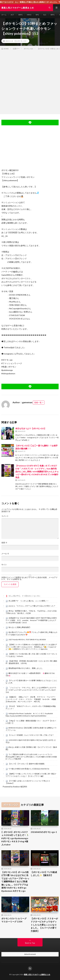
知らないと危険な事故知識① (19, 627)
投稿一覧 (38, 402)
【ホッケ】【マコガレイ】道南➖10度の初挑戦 (26, 764)
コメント (5, 516)
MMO (29, 15)
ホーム (4, 15)
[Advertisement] (30, 81)
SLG (45, 15)
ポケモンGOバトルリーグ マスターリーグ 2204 (15, 920)
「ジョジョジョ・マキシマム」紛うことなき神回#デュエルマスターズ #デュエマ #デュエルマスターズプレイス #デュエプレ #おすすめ (31, 690)
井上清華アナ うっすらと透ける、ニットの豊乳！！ (29, 601)
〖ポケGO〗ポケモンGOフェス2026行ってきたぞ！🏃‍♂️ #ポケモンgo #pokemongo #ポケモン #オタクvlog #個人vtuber (15, 838)
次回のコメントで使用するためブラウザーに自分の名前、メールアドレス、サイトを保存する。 (30, 578)
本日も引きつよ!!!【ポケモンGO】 (31, 428)
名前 (4, 543)
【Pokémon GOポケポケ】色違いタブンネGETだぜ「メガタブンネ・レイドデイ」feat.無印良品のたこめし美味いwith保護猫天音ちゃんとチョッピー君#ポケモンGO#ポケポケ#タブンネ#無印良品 (37, 471)
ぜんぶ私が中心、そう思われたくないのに (24, 596)
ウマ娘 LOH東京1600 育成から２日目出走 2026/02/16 (29, 769)
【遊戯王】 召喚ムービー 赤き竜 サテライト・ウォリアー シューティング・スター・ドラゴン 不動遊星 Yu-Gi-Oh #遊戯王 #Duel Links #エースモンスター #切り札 (31, 699)
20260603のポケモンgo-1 (44, 832)
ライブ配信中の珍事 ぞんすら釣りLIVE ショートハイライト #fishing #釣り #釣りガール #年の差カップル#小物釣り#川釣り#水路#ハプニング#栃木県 (31, 757)
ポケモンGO (22, 41)
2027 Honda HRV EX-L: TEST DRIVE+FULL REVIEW (27, 640)
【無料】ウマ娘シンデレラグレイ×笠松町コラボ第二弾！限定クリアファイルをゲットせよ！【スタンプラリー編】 (31, 775)
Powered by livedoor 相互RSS (15, 787)
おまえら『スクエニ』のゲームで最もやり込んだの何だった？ (32, 606)
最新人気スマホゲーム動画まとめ (37, 975)
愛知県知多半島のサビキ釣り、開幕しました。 (26, 668)
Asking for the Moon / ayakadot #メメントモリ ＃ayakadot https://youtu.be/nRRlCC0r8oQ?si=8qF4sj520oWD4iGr (29, 715)
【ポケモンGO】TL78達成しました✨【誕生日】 (44, 874)
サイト (4, 565)
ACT (12, 15)
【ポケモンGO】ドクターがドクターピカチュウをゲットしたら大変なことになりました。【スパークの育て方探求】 (44, 925)
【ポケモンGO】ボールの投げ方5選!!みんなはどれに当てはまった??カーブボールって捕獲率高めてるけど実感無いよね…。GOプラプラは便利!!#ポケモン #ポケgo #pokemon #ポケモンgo (15, 881)
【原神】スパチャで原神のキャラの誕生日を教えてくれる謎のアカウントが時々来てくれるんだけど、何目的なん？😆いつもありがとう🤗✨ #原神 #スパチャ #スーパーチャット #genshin (31, 647)
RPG (37, 15)
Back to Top (30, 943)
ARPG (20, 15)
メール (5, 554)
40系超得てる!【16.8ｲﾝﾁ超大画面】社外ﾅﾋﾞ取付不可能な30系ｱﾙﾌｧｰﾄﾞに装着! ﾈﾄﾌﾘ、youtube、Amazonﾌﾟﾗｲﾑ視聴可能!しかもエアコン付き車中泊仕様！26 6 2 (31, 620)
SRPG (53, 15)
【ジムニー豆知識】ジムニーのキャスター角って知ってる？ (31, 735)
